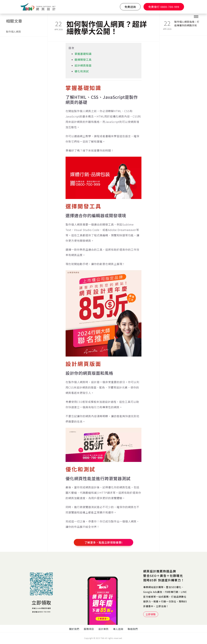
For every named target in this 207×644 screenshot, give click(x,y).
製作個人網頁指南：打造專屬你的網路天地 (187, 23)
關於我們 (74, 629)
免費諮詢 (130, 7)
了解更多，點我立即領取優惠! (104, 542)
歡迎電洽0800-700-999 (41, 612)
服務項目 (89, 629)
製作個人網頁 (14, 32)
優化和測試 (82, 71)
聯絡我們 (133, 629)
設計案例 (103, 629)
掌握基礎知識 (83, 54)
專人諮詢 (118, 629)
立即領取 (41, 602)
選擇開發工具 (83, 59)
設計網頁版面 (83, 65)
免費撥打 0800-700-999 (164, 7)
